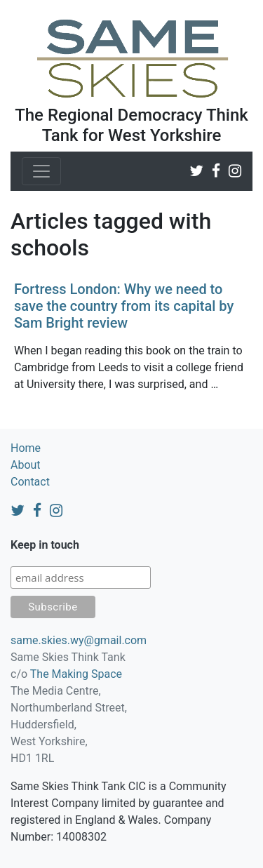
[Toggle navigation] (41, 171)
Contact (30, 482)
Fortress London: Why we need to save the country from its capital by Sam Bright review (124, 306)
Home (26, 448)
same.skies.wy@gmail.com (79, 640)
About (26, 465)
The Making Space (76, 674)
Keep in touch (45, 545)
